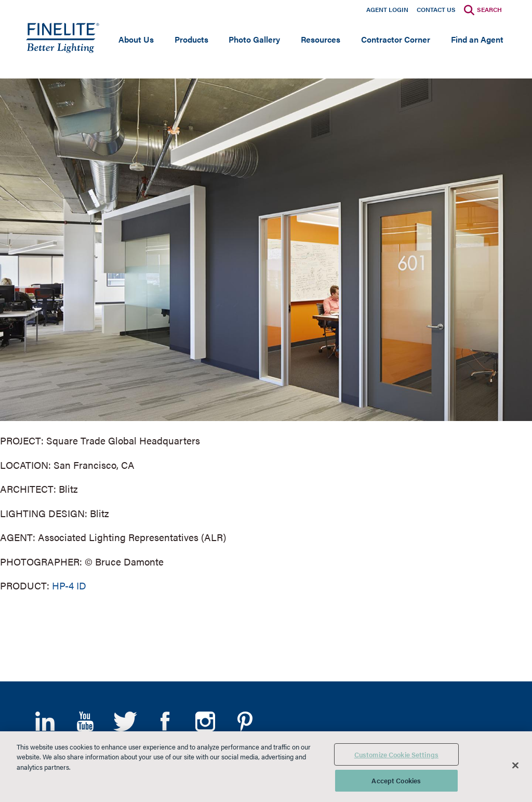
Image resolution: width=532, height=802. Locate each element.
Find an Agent (477, 39)
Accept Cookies (396, 780)
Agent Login (387, 9)
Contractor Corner (396, 39)
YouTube (85, 721)
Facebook (165, 721)
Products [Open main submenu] (191, 39)
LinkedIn (45, 721)
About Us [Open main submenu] (136, 39)
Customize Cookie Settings (396, 754)
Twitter (125, 721)
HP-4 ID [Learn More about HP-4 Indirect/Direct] (69, 586)
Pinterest (245, 721)
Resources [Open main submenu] (321, 39)
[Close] (515, 765)
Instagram (205, 721)
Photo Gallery (254, 39)
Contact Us (436, 9)
